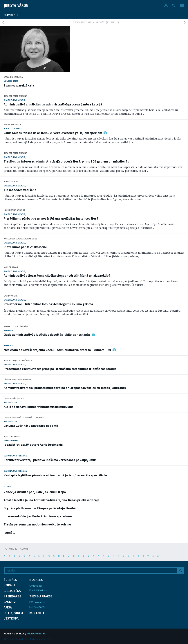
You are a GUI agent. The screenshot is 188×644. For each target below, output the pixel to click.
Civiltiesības (36, 586)
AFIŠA (8, 607)
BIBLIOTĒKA (12, 591)
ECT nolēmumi (37, 607)
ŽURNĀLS (10, 15)
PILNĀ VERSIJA (36, 633)
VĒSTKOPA (11, 618)
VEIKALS (9, 585)
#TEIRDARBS (13, 596)
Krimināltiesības (38, 590)
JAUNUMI (10, 602)
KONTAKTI (37, 613)
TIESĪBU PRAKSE (41, 596)
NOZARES (36, 580)
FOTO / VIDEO (13, 613)
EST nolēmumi (37, 602)
